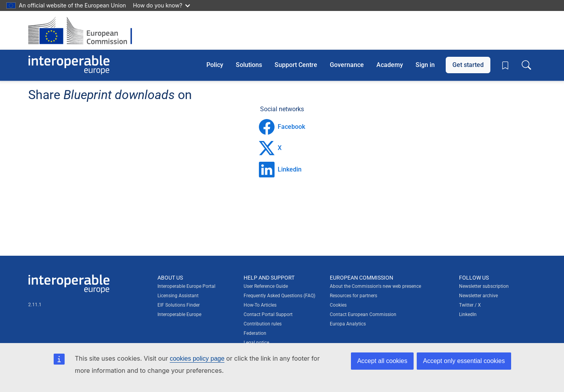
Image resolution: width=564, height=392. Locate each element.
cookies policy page (197, 359)
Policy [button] (215, 65)
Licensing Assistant (178, 296)
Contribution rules (263, 324)
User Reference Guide (266, 286)
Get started (468, 65)
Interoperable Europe (179, 314)
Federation (255, 333)
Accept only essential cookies (464, 361)
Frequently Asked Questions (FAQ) (279, 296)
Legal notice (256, 343)
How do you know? (162, 5)
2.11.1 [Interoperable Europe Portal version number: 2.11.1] (35, 305)
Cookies (338, 305)
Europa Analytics (348, 324)
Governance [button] (347, 65)
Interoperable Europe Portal (186, 286)
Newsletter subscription (484, 286)
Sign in (425, 65)
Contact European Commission (363, 314)
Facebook (282, 127)
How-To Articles (260, 305)
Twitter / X (470, 305)
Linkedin (280, 170)
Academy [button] (390, 65)
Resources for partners (353, 296)
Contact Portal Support (268, 314)
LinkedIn (468, 314)
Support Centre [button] (296, 65)
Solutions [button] (249, 65)
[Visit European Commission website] (84, 30)
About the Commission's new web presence (375, 286)
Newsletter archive (478, 296)
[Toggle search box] (526, 65)
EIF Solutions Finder (179, 305)
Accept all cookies (382, 361)
